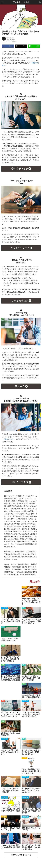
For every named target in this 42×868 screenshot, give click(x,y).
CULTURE (4, 777)
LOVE (3, 701)
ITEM (24, 608)
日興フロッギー (9, 439)
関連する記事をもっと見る (21, 855)
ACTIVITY (24, 587)
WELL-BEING (4, 608)
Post (21, 46)
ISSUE (3, 646)
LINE (34, 46)
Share (8, 46)
